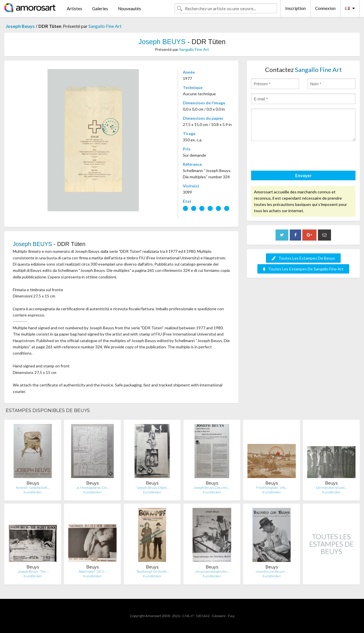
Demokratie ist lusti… (331, 488)
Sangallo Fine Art (105, 26)
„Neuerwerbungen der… (212, 571)
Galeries (100, 9)
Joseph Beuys (20, 26)
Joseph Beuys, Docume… (212, 488)
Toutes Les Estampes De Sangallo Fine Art (303, 269)
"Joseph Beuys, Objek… (152, 488)
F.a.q (231, 616)
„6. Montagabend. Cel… (92, 488)
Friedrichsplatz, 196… (272, 488)
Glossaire (219, 616)
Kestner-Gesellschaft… (33, 488)
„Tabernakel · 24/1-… (93, 571)
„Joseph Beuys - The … (33, 571)
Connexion (325, 8)
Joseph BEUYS (162, 42)
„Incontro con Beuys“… (272, 571)
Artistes (75, 9)
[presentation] (294, 157)
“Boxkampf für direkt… (152, 571)
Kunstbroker (33, 492)
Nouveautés (130, 9)
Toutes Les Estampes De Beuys (303, 258)
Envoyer (303, 175)
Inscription (295, 8)
